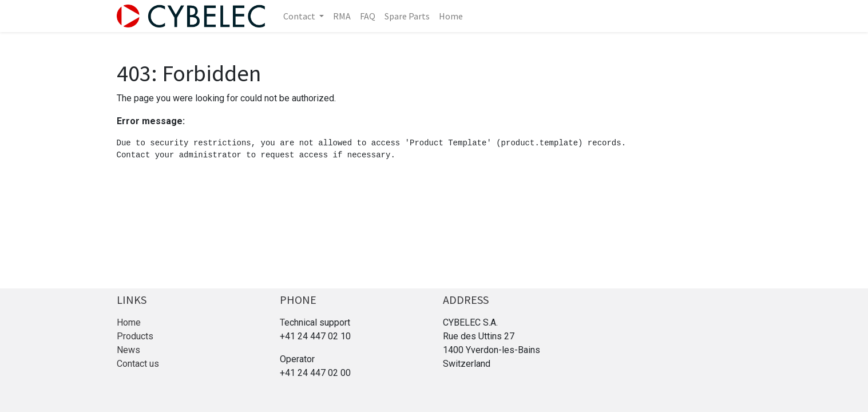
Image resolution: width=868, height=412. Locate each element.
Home (129, 322)
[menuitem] (342, 16)
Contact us (138, 364)
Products (135, 336)
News (128, 350)
